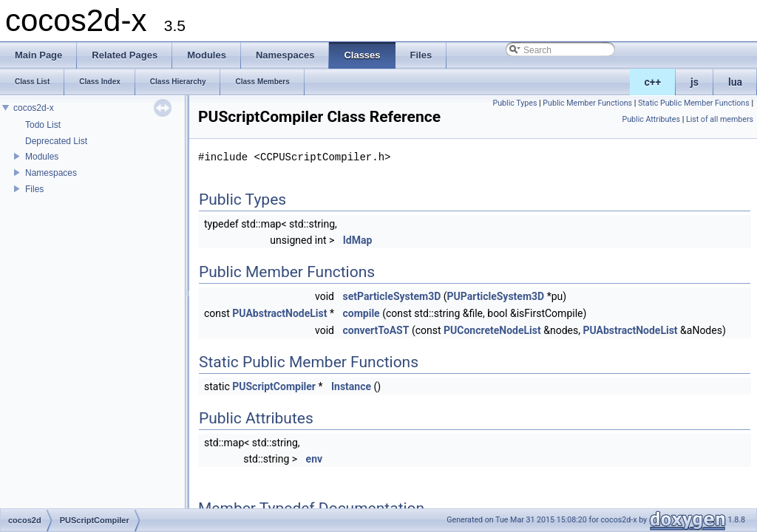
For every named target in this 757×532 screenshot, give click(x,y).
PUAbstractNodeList (279, 313)
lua (735, 82)
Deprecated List (56, 141)
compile (361, 313)
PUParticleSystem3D (496, 296)
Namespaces (51, 173)
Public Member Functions (587, 103)
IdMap (358, 240)
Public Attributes (651, 119)
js (695, 82)
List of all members (720, 119)
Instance (351, 386)
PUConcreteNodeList (492, 330)
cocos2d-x (34, 108)
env (315, 459)
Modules (42, 157)
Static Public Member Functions (694, 103)
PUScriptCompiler (274, 386)
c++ (653, 82)
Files (34, 189)
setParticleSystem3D (391, 296)
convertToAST (376, 330)
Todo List (43, 125)
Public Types (515, 103)
